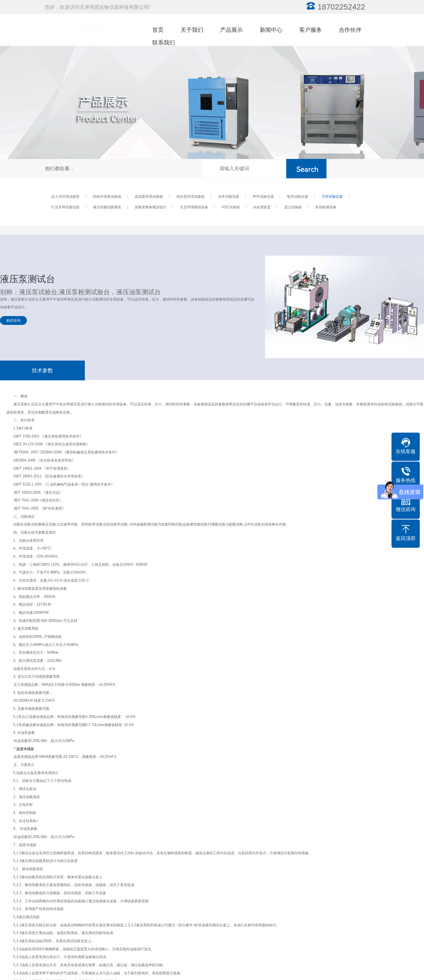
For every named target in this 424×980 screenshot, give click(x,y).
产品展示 (231, 30)
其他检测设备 (326, 207)
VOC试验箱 (231, 207)
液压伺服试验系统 (107, 207)
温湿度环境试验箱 (149, 197)
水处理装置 (262, 207)
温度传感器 (25, 749)
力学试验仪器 (332, 197)
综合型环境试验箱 (190, 197)
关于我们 (192, 30)
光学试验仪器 (229, 197)
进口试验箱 (293, 207)
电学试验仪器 (298, 197)
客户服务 (311, 30)
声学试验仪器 (263, 197)
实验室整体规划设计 (151, 207)
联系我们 (164, 43)
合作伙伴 (350, 30)
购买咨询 (13, 320)
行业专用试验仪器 (65, 207)
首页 (158, 30)
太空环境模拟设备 (194, 207)
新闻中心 (271, 30)
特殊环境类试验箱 (107, 197)
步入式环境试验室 (65, 197)
